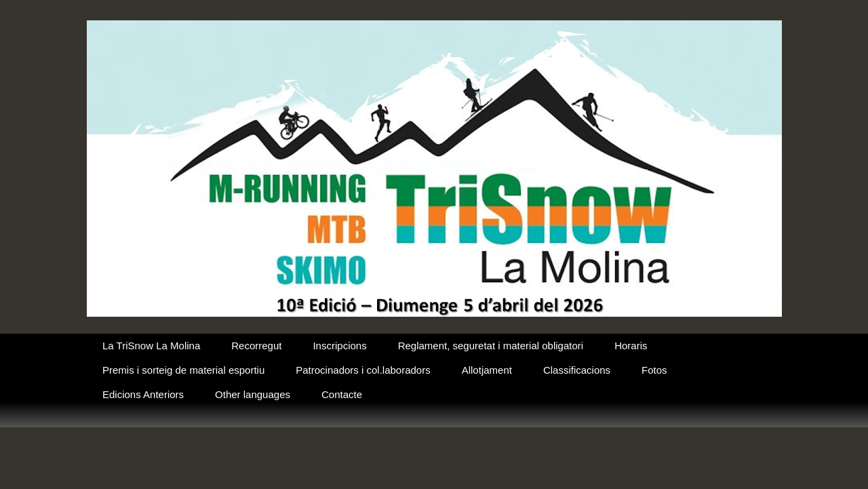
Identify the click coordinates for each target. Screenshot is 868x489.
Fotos (654, 370)
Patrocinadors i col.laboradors (363, 370)
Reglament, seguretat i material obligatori (491, 346)
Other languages (253, 394)
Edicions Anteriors (143, 394)
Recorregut (256, 346)
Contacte (342, 394)
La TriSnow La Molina (151, 346)
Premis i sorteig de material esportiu (183, 370)
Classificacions (577, 370)
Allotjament (487, 370)
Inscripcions (339, 346)
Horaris (631, 346)
